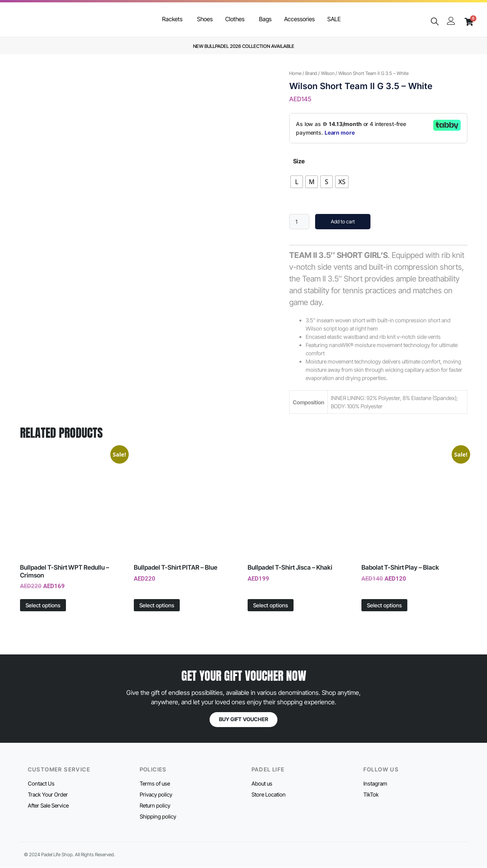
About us (262, 783)
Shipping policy (158, 816)
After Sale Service (48, 805)
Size (299, 161)
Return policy (155, 805)
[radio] (297, 182)
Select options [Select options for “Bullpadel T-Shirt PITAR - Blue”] (157, 605)
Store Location (269, 794)
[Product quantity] (299, 222)
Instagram (375, 783)
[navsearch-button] (434, 22)
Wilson (328, 73)
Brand (311, 73)
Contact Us (41, 783)
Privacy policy (156, 794)
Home (295, 73)
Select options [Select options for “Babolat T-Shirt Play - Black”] (384, 605)
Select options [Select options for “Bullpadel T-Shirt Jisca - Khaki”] (271, 605)
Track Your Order (48, 794)
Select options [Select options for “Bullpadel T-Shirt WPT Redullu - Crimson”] (43, 605)
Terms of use (155, 783)
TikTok (371, 794)
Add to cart (343, 221)
